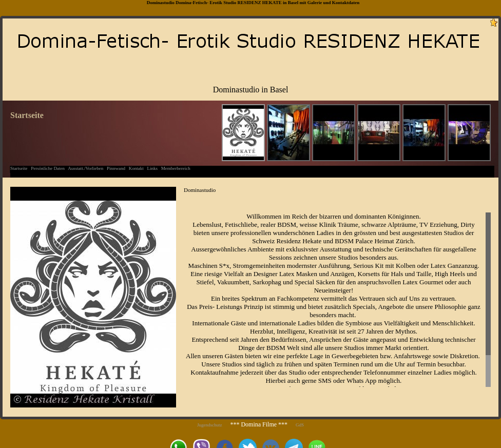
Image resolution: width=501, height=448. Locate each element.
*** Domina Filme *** (259, 424)
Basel (293, 3)
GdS (300, 425)
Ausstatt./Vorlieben (85, 168)
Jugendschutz (210, 425)
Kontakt (136, 168)
